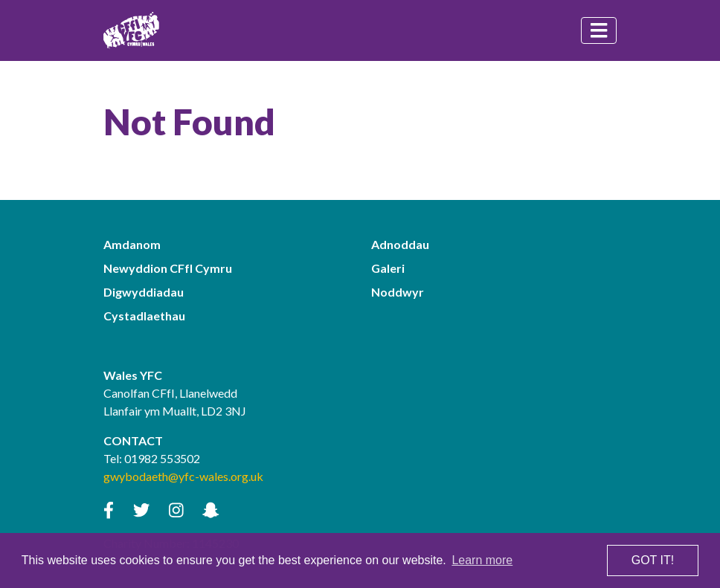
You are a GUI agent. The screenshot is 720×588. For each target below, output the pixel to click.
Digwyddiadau (144, 292)
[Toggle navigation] (599, 30)
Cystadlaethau (144, 316)
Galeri (388, 268)
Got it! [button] (653, 560)
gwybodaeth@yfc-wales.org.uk (183, 476)
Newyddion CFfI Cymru (168, 268)
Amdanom (132, 244)
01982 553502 (162, 458)
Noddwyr (398, 292)
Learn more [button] (482, 560)
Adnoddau (400, 244)
